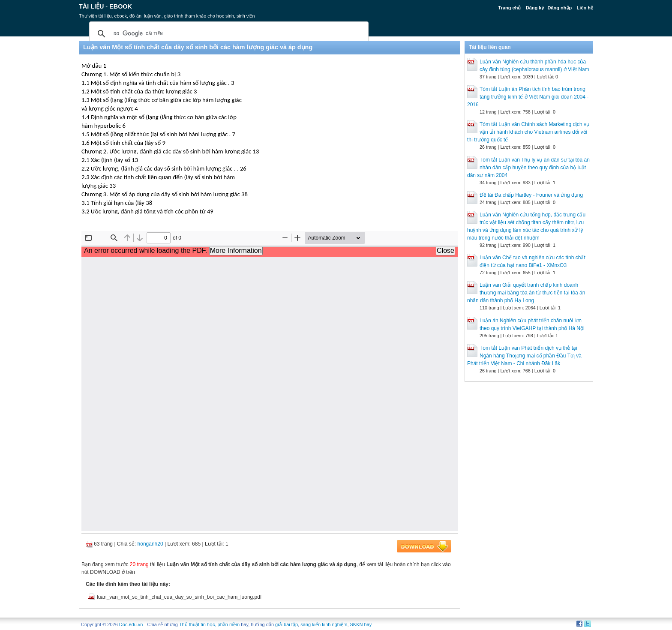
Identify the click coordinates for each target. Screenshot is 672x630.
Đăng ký (535, 8)
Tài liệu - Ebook (105, 6)
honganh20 (150, 544)
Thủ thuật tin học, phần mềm (209, 624)
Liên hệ (585, 8)
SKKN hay (361, 624)
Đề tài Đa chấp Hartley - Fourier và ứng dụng (531, 195)
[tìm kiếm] (228, 34)
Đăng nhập (560, 8)
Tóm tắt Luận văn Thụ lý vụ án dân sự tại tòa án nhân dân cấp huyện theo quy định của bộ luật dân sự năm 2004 (528, 168)
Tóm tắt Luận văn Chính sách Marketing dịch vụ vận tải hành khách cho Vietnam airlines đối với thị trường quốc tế (528, 132)
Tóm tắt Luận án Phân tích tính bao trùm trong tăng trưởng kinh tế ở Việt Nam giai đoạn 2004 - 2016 (528, 97)
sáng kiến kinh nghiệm (324, 624)
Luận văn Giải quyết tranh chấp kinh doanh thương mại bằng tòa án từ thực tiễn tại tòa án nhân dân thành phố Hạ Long (526, 293)
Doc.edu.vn (131, 624)
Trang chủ (510, 8)
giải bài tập (286, 624)
